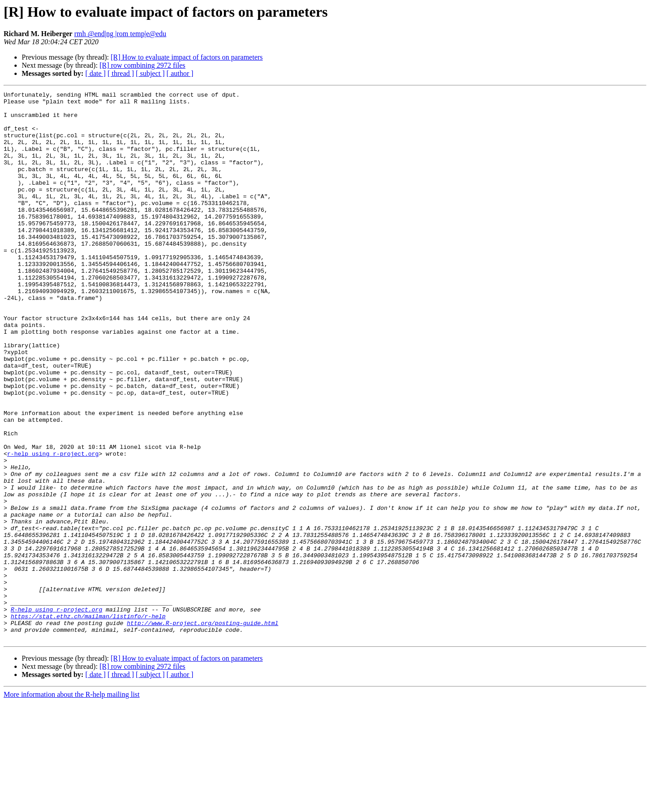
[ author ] (180, 73)
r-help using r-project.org (53, 527)
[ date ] (95, 73)
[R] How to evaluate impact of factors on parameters (187, 57)
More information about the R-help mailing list (72, 804)
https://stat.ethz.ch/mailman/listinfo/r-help (88, 722)
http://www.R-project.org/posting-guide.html (202, 730)
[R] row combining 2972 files (142, 65)
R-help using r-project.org (57, 714)
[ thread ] (121, 73)
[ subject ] (150, 73)
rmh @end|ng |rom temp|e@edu (120, 34)
